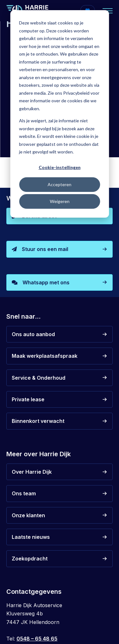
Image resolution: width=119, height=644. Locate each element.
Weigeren (60, 201)
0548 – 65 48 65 (37, 639)
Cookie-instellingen (60, 167)
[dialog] (60, 114)
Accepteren (60, 184)
